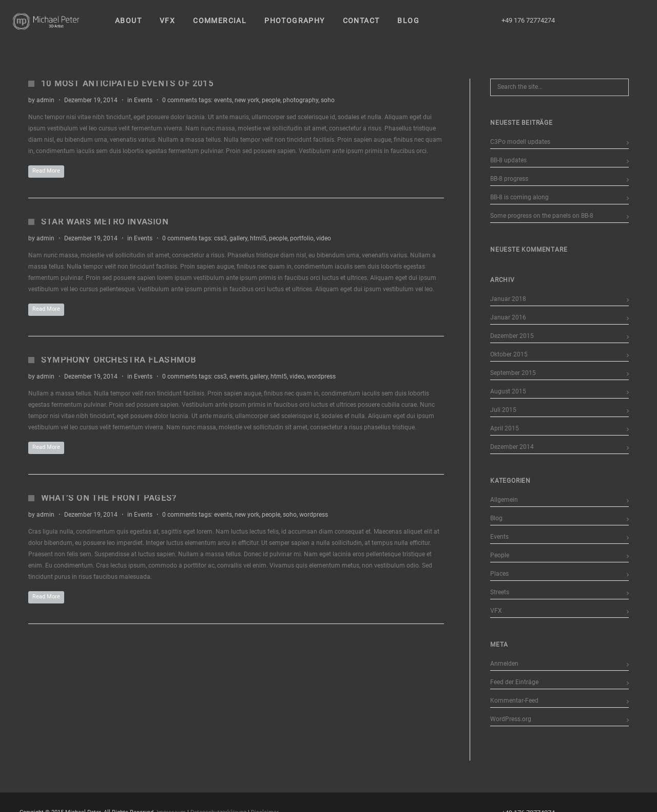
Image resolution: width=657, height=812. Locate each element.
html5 (258, 238)
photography (301, 100)
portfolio (302, 238)
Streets (500, 592)
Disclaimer (265, 806)
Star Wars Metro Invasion (105, 222)
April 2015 (505, 428)
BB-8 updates (508, 160)
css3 (220, 238)
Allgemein (504, 500)
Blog (496, 518)
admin (45, 100)
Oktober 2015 (509, 354)
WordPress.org (511, 719)
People (500, 555)
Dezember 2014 (512, 447)
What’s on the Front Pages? (109, 498)
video (324, 238)
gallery (238, 238)
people (271, 100)
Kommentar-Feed (514, 701)
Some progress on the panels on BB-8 (542, 216)
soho (328, 100)
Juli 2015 (503, 410)
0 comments (180, 100)
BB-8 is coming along (519, 197)
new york (247, 100)
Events (143, 100)
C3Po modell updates (520, 142)
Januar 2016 (508, 317)
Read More (46, 171)
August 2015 (508, 391)
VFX (496, 611)
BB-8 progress (509, 179)
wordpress (321, 376)
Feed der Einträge (514, 682)
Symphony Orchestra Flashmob (119, 360)
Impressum (171, 806)
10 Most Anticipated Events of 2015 (127, 83)
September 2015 (513, 373)
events (223, 100)
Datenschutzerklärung (218, 806)
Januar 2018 (508, 299)
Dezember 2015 (512, 336)
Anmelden (504, 664)
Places (499, 574)
